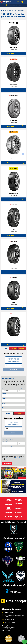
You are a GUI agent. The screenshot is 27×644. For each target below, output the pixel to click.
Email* (4, 403)
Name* (4, 394)
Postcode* (5, 408)
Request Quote (7, 463)
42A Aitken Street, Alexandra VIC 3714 (14, 616)
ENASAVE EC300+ (14, 193)
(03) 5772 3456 (9, 620)
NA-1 (13, 303)
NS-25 (14, 339)
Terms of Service (19, 458)
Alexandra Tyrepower (14, 5)
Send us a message (10, 623)
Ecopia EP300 (14, 121)
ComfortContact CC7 (14, 157)
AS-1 (14, 230)
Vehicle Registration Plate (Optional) (8, 441)
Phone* (4, 398)
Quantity (20, 389)
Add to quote (10, 54)
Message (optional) (7, 446)
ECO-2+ (13, 266)
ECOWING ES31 (14, 48)
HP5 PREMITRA (14, 84)
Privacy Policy (9, 458)
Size (3, 389)
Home (3, 10)
